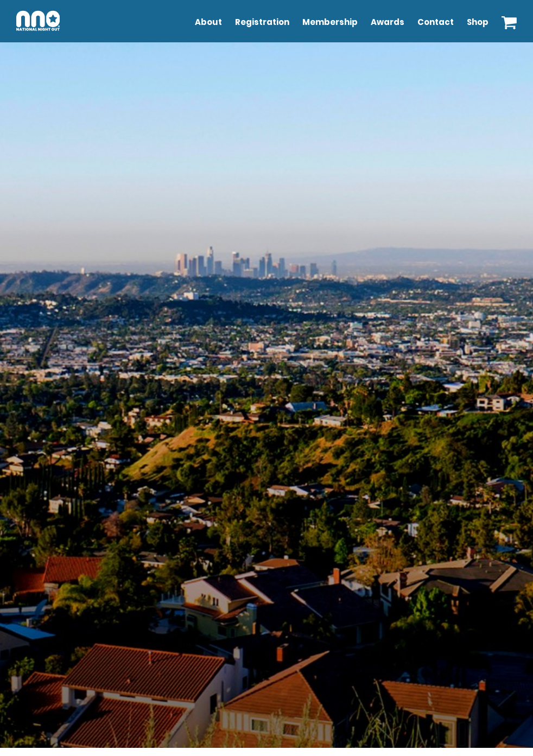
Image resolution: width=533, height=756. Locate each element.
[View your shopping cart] (509, 20)
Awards (388, 22)
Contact (436, 22)
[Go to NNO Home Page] (38, 33)
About (208, 22)
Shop (478, 22)
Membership (330, 22)
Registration (262, 22)
